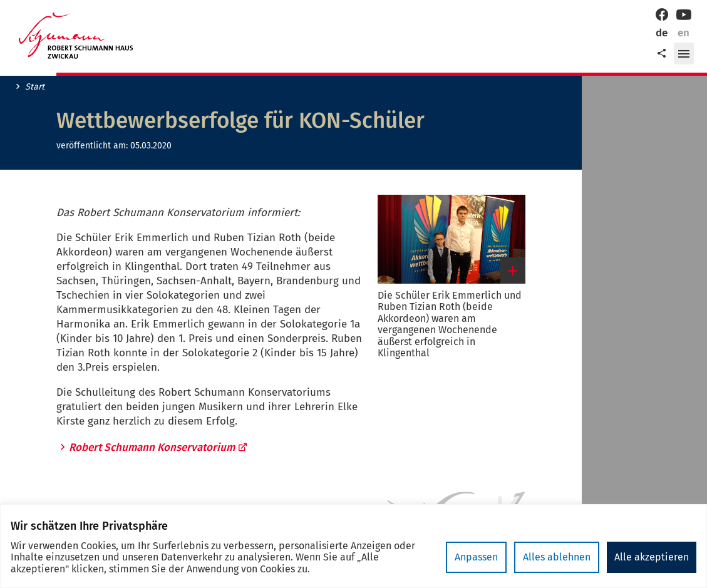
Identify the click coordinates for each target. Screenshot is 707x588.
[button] (684, 54)
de (662, 33)
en (684, 33)
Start (35, 87)
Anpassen (476, 557)
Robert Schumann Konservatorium (158, 447)
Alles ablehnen (557, 557)
